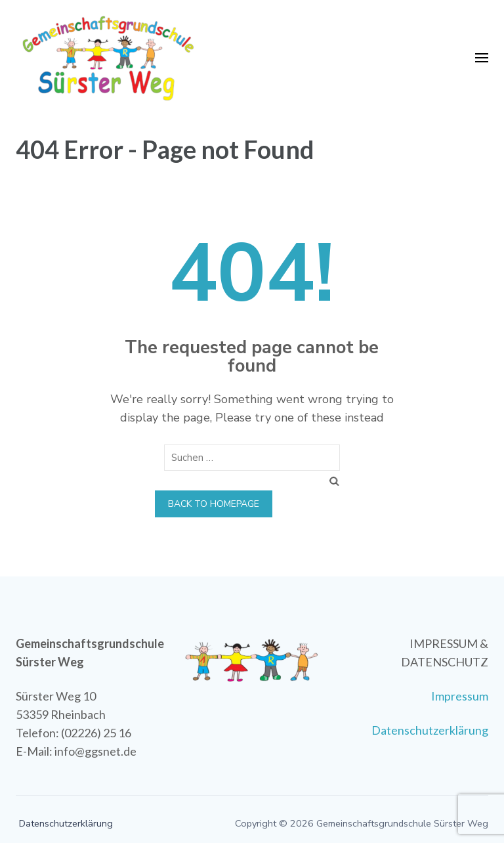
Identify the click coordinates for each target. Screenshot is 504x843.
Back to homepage (214, 504)
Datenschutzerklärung (430, 730)
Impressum (460, 696)
